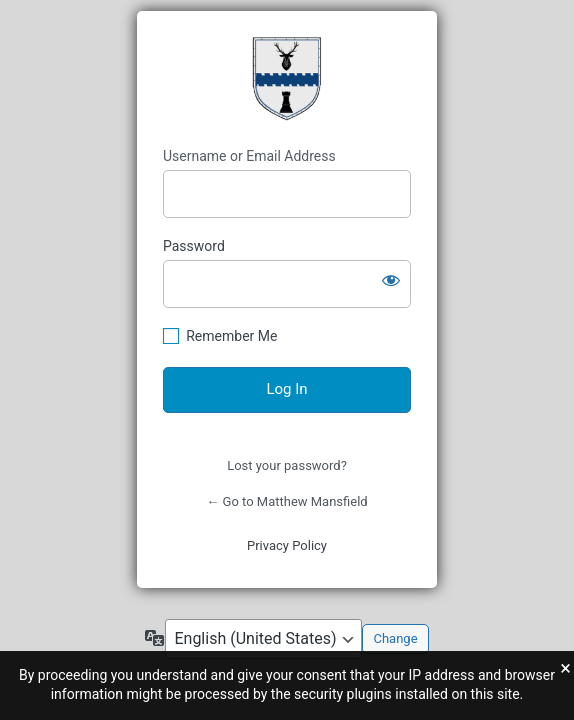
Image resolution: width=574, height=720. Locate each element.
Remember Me (231, 336)
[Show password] (391, 280)
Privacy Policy (287, 545)
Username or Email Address (249, 156)
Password (194, 246)
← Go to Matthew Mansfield (286, 501)
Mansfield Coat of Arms (287, 79)
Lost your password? (287, 465)
